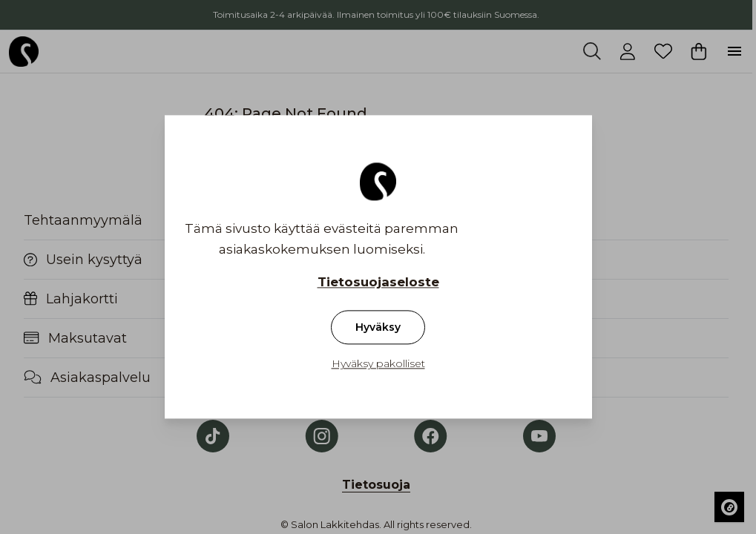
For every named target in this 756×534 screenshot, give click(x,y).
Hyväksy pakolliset (378, 364)
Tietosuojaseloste (378, 283)
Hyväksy (378, 328)
